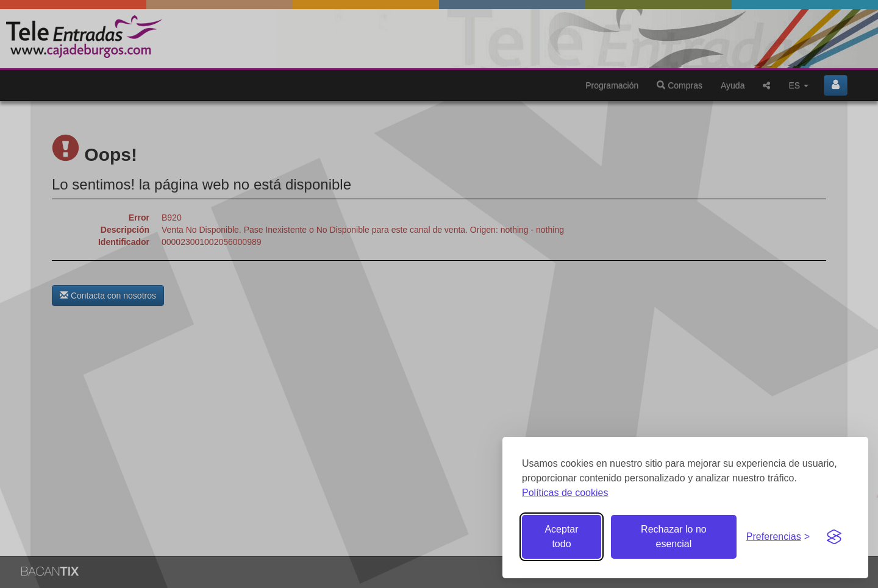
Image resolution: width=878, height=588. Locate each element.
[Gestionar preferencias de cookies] (778, 537)
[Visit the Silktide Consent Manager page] (834, 537)
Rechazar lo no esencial (674, 537)
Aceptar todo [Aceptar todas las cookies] (561, 537)
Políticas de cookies (565, 493)
